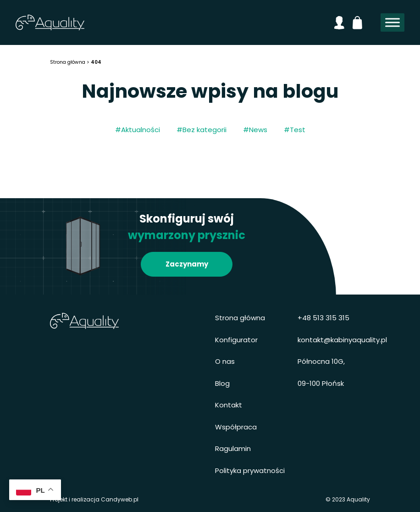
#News (255, 130)
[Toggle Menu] (392, 23)
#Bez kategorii (202, 130)
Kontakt (229, 405)
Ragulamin (233, 448)
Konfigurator (236, 340)
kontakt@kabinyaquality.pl (342, 340)
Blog (222, 383)
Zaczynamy (187, 264)
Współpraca (236, 427)
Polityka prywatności (250, 470)
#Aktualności (138, 130)
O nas (225, 361)
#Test (295, 130)
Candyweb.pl (120, 499)
